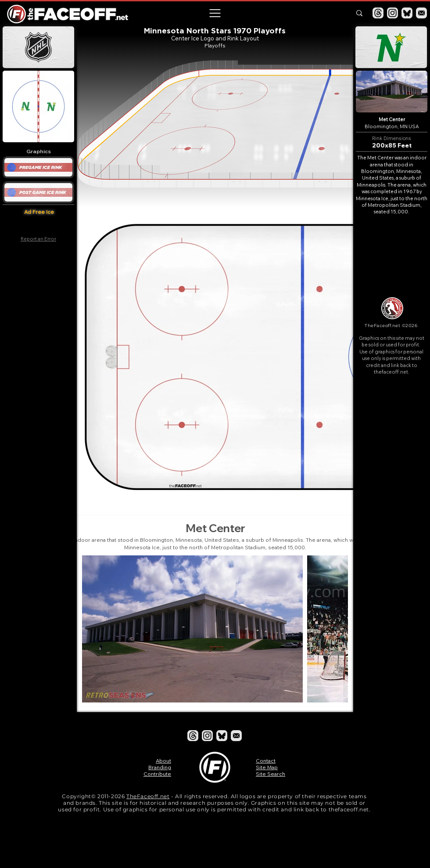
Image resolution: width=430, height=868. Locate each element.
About (163, 761)
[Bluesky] (407, 13)
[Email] (421, 13)
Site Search (271, 774)
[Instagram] (392, 13)
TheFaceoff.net (148, 796)
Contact (266, 761)
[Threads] (378, 13)
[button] (215, 13)
